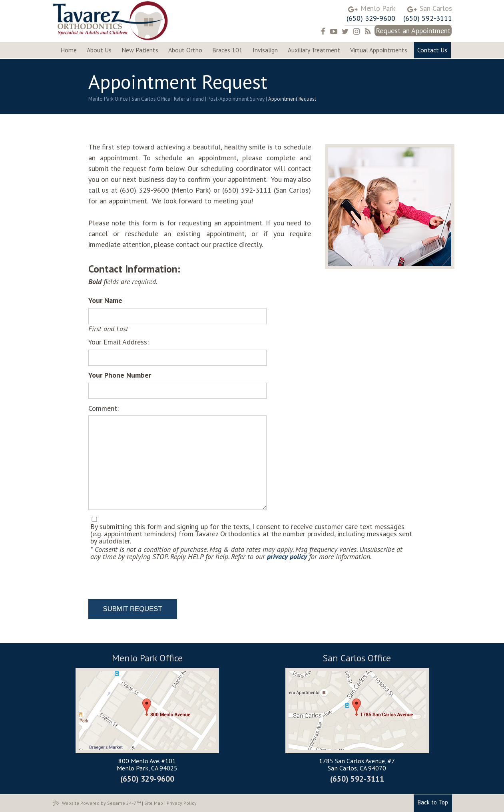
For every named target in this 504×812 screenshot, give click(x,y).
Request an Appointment (413, 31)
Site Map (154, 803)
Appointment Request (292, 99)
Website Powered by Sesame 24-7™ (97, 803)
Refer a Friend (189, 99)
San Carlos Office (151, 99)
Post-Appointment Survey (236, 99)
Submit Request (133, 609)
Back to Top (433, 802)
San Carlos (436, 8)
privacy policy (287, 556)
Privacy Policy (182, 803)
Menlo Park (378, 8)
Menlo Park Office (108, 99)
